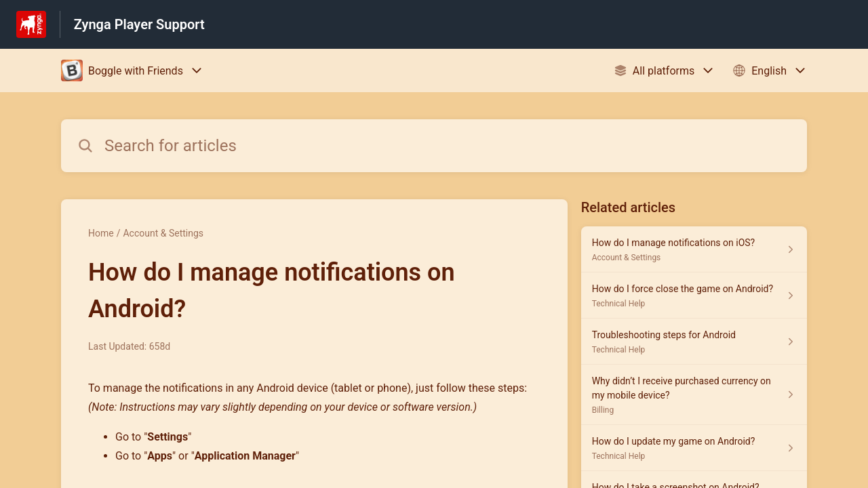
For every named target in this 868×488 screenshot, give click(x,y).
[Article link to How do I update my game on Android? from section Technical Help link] (694, 448)
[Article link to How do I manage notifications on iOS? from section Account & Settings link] (694, 249)
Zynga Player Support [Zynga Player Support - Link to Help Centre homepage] (139, 24)
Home (101, 233)
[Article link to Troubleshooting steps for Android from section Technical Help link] (694, 342)
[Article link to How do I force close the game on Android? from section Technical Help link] (694, 296)
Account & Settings (163, 233)
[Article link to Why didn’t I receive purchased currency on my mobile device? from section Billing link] (694, 395)
